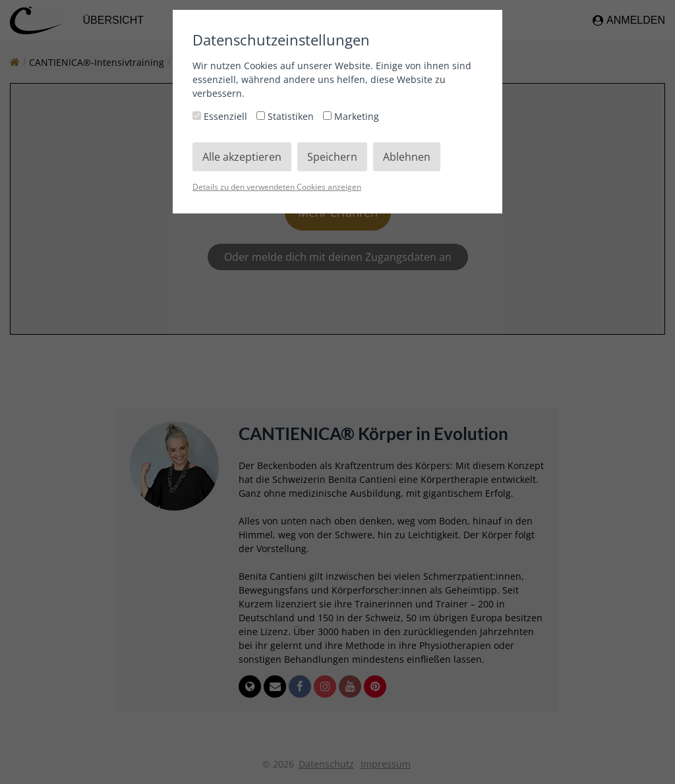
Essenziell (221, 116)
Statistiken (286, 116)
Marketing (351, 116)
